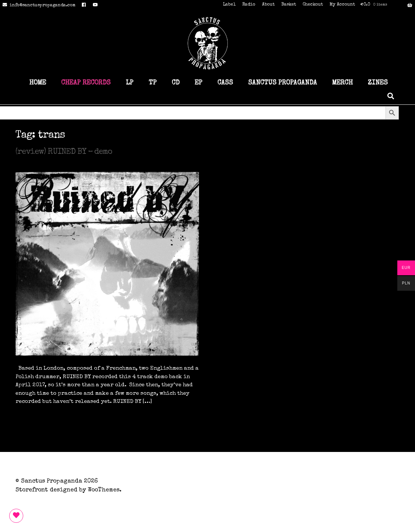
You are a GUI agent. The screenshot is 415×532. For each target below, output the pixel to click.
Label (229, 5)
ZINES (378, 83)
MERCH (342, 83)
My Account (342, 5)
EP (198, 83)
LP (130, 83)
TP (153, 83)
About (268, 5)
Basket (289, 5)
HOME (38, 83)
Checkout (313, 5)
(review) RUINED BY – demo (64, 152)
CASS (225, 83)
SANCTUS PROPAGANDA (283, 83)
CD (176, 83)
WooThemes (104, 490)
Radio (249, 5)
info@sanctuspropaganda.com (38, 6)
